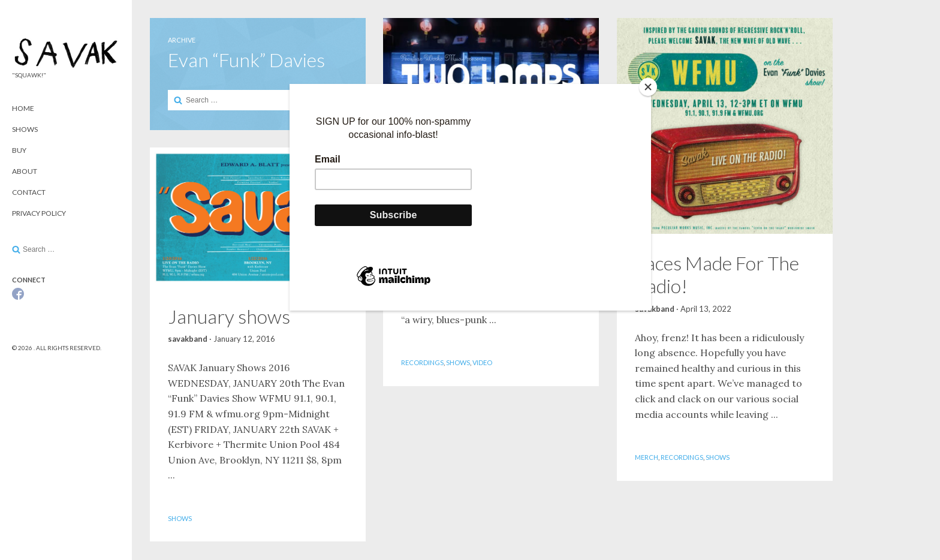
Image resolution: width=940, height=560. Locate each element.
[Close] (648, 87)
